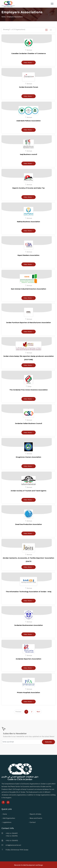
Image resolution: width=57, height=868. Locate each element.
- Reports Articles (35, 814)
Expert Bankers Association (28, 255)
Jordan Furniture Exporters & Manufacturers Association (28, 323)
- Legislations (6, 822)
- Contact (32, 822)
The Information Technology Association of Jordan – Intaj (28, 592)
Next (38, 712)
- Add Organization (8, 818)
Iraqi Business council (28, 154)
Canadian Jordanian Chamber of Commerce (29, 53)
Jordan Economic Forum (29, 87)
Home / (4, 17)
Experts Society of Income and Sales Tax (29, 188)
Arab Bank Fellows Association (29, 121)
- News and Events (35, 818)
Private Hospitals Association (28, 693)
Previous (18, 712)
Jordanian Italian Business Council (28, 423)
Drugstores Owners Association (28, 457)
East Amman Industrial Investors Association (29, 289)
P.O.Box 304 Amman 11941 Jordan (17, 850)
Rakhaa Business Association (28, 222)
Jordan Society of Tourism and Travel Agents (28, 491)
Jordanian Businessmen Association (29, 625)
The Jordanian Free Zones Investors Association (29, 390)
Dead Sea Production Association (29, 524)
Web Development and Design (33, 865)
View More (29, 63)
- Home (4, 814)
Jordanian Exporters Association (28, 659)
